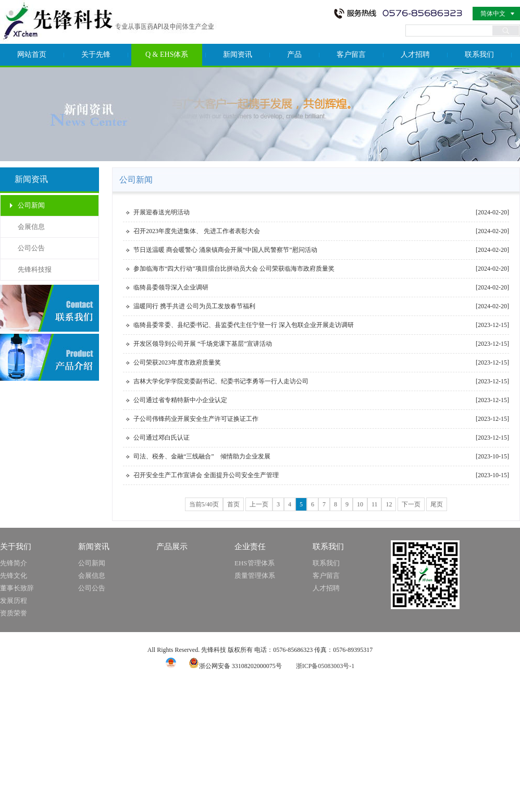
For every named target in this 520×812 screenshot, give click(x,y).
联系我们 (479, 54)
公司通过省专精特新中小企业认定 (180, 400)
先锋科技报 (35, 269)
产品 (294, 54)
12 (389, 504)
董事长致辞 (17, 588)
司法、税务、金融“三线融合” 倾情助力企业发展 (202, 456)
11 (375, 504)
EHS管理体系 (255, 563)
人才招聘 (415, 54)
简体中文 (493, 14)
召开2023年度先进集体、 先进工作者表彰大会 (197, 231)
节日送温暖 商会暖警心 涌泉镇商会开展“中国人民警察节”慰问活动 (225, 250)
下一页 (411, 504)
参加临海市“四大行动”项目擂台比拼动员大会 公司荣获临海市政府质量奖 (234, 269)
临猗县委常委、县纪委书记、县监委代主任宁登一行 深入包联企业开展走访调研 (244, 325)
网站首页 (32, 54)
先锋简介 (14, 563)
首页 (233, 504)
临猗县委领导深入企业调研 (171, 287)
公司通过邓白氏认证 (162, 438)
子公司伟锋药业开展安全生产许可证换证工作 (196, 419)
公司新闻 (31, 205)
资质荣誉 (14, 613)
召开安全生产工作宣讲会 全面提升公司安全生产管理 (206, 475)
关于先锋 (96, 54)
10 (360, 504)
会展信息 (31, 227)
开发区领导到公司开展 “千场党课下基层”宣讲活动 (203, 344)
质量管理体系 (255, 575)
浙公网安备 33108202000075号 (235, 666)
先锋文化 (14, 575)
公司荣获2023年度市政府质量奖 (177, 362)
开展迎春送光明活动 (162, 212)
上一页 (259, 504)
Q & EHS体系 (167, 54)
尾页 (437, 504)
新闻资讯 (238, 54)
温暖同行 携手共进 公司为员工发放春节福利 (194, 306)
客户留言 (351, 54)
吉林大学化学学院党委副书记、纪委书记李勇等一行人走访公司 (221, 381)
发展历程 (14, 601)
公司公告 (31, 248)
